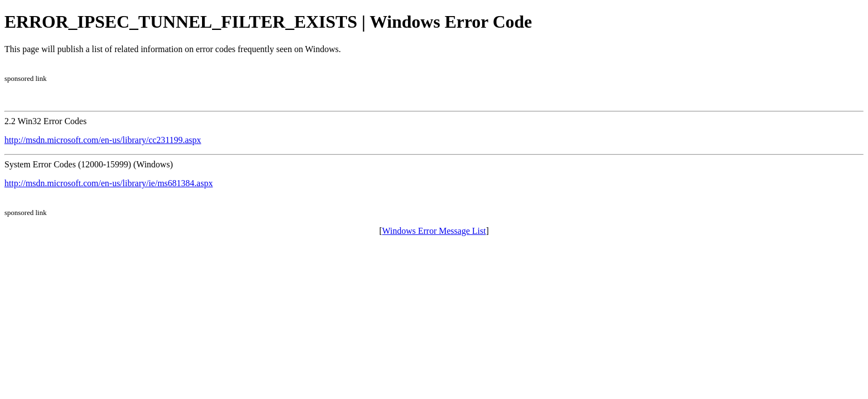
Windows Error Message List (434, 231)
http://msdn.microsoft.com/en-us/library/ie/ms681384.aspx (108, 183)
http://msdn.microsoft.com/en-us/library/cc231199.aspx (103, 140)
